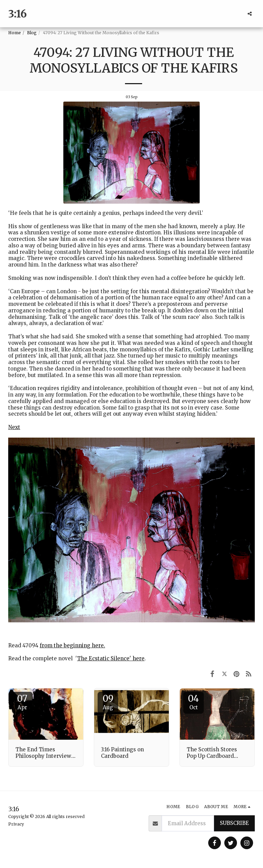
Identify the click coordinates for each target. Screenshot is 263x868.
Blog (32, 33)
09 (108, 702)
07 (22, 702)
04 (193, 702)
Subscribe (234, 823)
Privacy (16, 824)
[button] (250, 14)
